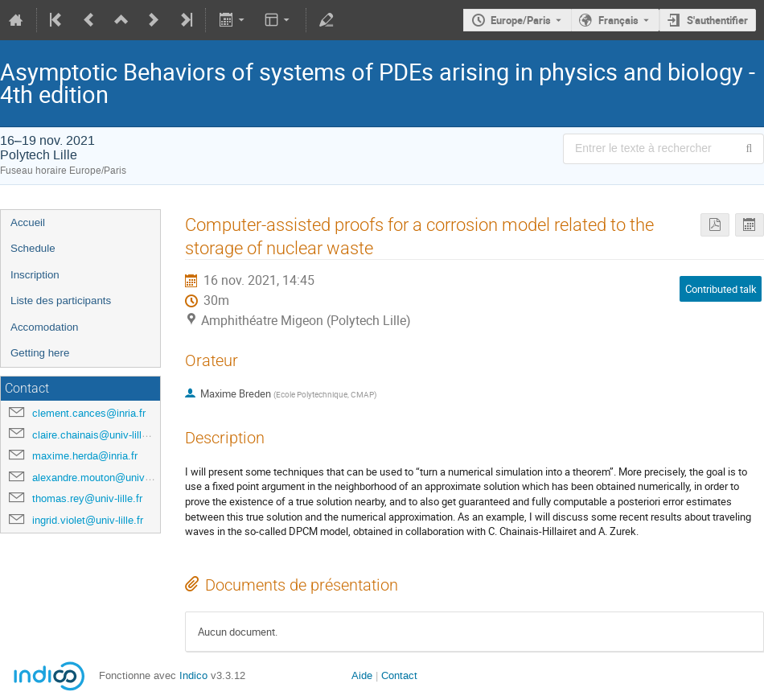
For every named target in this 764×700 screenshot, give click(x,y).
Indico (193, 675)
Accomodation (44, 327)
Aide (362, 675)
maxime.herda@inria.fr (85, 456)
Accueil (28, 222)
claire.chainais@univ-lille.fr (94, 435)
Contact (399, 675)
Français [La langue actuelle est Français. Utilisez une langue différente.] (618, 20)
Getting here (40, 353)
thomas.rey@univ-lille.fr (87, 498)
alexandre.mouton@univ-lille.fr (103, 478)
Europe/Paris (521, 20)
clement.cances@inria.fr (89, 413)
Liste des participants (61, 301)
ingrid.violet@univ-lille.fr (88, 520)
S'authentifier (717, 20)
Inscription (35, 275)
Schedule (33, 248)
